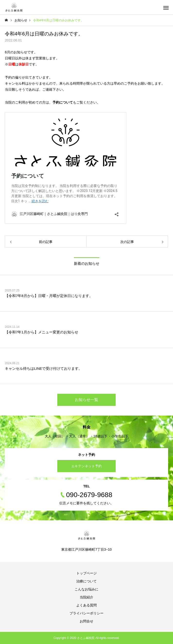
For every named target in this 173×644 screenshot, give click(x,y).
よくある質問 (86, 605)
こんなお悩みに (86, 589)
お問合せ (86, 621)
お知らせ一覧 (86, 400)
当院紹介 (86, 597)
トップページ (86, 573)
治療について (86, 581)
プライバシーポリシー (86, 613)
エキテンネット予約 (86, 466)
